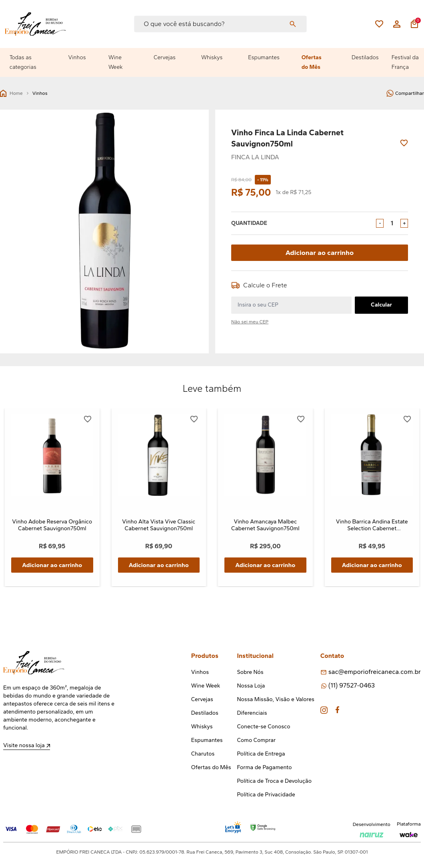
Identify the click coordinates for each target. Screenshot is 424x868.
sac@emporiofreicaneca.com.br (375, 673)
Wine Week (116, 62)
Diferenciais (252, 714)
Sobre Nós (250, 673)
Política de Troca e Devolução (274, 782)
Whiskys (212, 57)
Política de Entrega (261, 755)
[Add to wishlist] (404, 143)
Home (11, 93)
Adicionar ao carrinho (320, 252)
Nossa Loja (251, 687)
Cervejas (165, 57)
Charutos (203, 755)
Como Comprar (256, 741)
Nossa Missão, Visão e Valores (275, 700)
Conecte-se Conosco (263, 727)
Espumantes (264, 57)
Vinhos (77, 57)
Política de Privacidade (266, 795)
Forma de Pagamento (264, 768)
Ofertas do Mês (312, 62)
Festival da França (405, 62)
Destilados (365, 57)
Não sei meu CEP (250, 321)
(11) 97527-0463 (352, 686)
